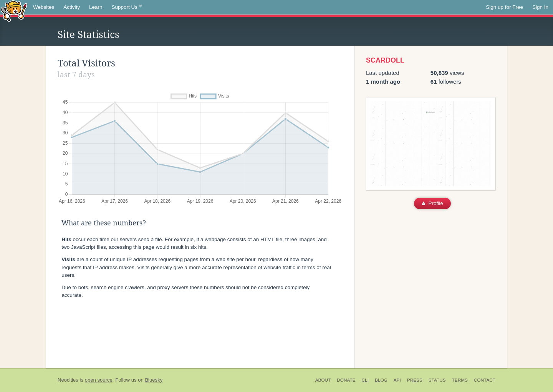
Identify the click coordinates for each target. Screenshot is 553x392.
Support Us (127, 7)
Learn (96, 7)
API (397, 380)
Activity (72, 7)
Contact (485, 380)
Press (415, 380)
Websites (44, 7)
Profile (433, 203)
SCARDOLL (385, 60)
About (323, 380)
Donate (346, 380)
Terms (460, 380)
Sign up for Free (504, 7)
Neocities (68, 380)
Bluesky (154, 380)
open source (99, 380)
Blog (381, 380)
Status (437, 380)
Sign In (540, 7)
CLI (365, 380)
